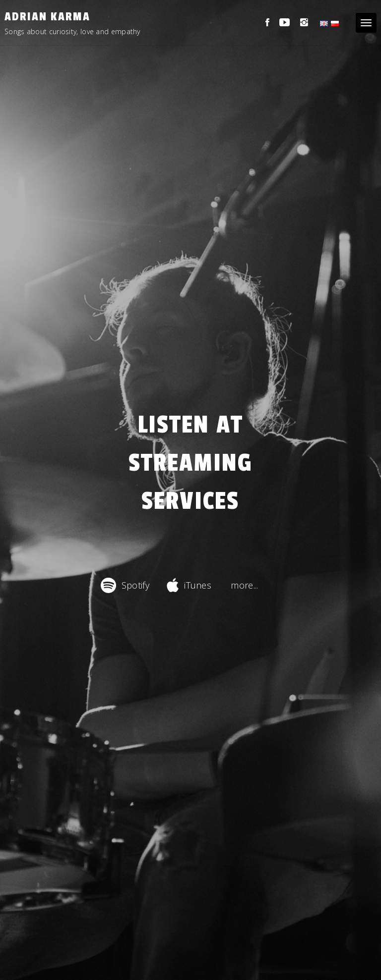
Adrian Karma (47, 17)
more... (244, 585)
